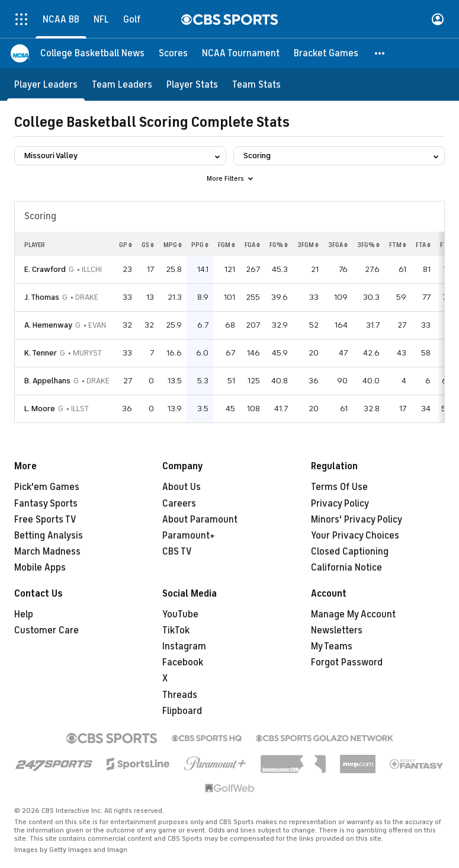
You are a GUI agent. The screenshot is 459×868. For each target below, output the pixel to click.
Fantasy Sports (46, 504)
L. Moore (40, 409)
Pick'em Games (47, 487)
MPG (173, 245)
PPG (200, 245)
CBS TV (177, 552)
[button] (380, 53)
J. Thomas (42, 297)
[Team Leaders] (122, 84)
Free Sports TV (45, 520)
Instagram (184, 646)
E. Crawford (45, 269)
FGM (227, 245)
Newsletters (337, 630)
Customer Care (46, 630)
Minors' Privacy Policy (357, 520)
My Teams (332, 646)
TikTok (176, 630)
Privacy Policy (340, 504)
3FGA (338, 245)
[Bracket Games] (326, 53)
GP (126, 245)
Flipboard (182, 711)
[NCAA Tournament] (241, 53)
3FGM (308, 245)
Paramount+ (189, 536)
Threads (180, 695)
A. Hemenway (48, 325)
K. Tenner (41, 353)
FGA (252, 245)
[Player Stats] (192, 84)
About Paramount (200, 520)
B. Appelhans (47, 381)
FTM (398, 245)
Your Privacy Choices (355, 536)
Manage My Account (353, 614)
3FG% (368, 245)
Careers (179, 504)
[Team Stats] (256, 84)
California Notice (346, 568)
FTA (423, 245)
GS (148, 245)
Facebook (183, 662)
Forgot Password (347, 662)
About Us (182, 487)
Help (24, 614)
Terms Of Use (339, 487)
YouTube (180, 614)
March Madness (47, 552)
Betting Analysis (49, 536)
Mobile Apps (40, 568)
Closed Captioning (350, 552)
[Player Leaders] (46, 84)
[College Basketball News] (92, 53)
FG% (279, 245)
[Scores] (173, 53)
